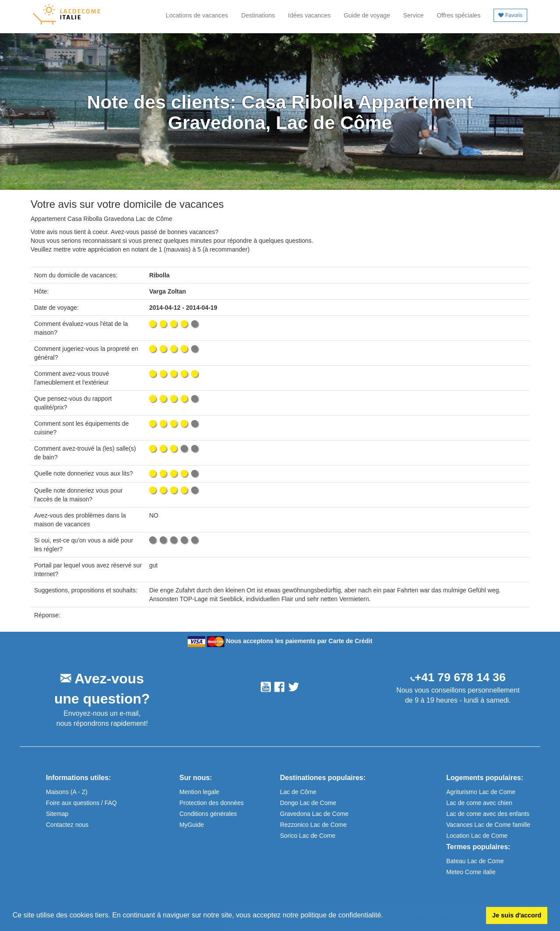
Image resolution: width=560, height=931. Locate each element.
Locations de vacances (197, 15)
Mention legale (199, 792)
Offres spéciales (458, 15)
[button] (386, 916)
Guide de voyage (367, 15)
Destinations (258, 15)
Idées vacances (309, 15)
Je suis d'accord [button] (517, 915)
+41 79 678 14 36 (460, 677)
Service (414, 15)
